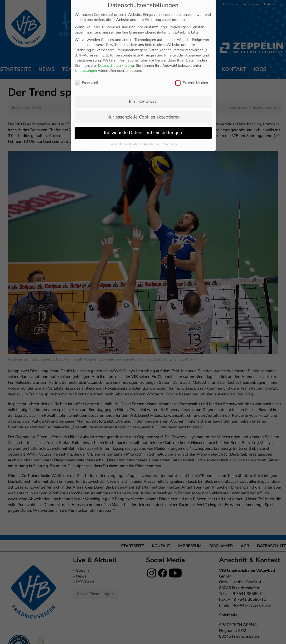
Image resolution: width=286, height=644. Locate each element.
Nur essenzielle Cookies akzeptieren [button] (143, 86)
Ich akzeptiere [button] (143, 71)
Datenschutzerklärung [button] (146, 113)
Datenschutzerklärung (116, 35)
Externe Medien (192, 52)
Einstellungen (86, 40)
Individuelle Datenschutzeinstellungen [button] (143, 102)
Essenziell (86, 52)
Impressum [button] (170, 113)
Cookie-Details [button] (119, 113)
